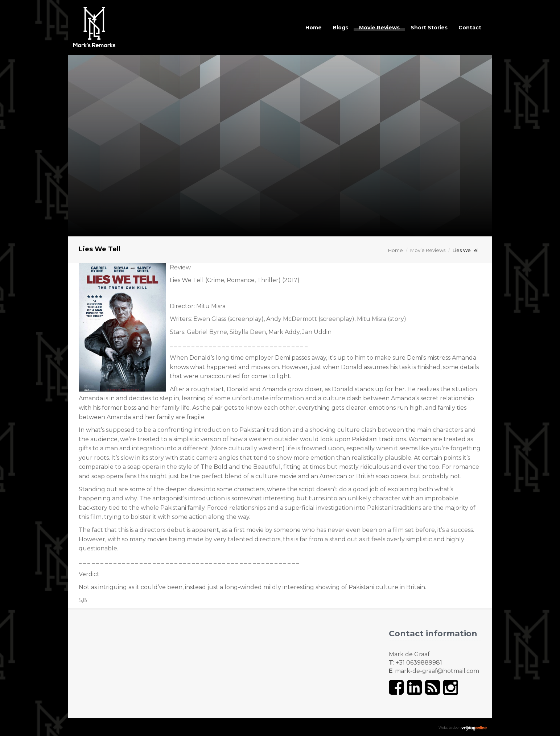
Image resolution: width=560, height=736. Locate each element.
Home (314, 28)
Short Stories (429, 28)
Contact (470, 28)
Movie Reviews (379, 28)
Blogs (340, 28)
